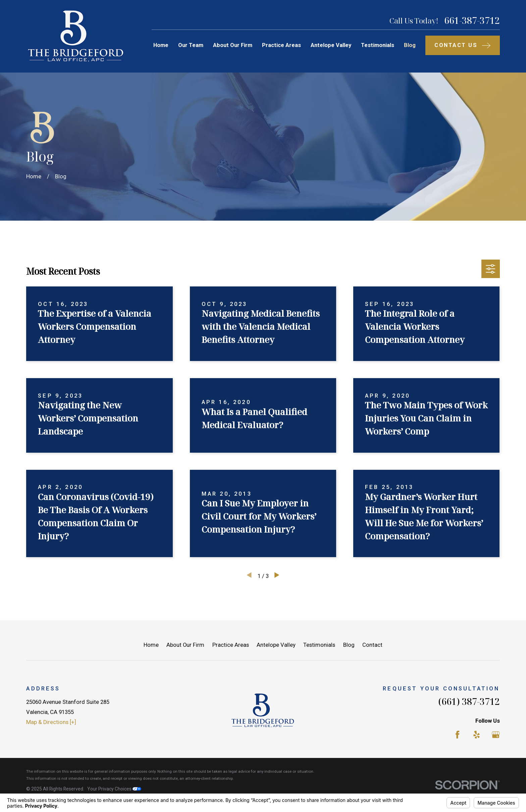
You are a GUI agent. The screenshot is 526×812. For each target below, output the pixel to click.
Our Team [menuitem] (191, 45)
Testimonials (319, 645)
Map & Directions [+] (51, 722)
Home (151, 645)
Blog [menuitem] (410, 45)
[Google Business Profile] (496, 735)
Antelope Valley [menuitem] (331, 45)
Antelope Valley (276, 645)
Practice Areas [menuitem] (281, 45)
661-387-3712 (472, 21)
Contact (372, 645)
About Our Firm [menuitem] (233, 45)
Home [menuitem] (161, 45)
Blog (349, 645)
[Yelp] (477, 735)
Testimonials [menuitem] (378, 45)
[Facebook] (457, 735)
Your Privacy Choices (114, 789)
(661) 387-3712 (469, 701)
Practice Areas (231, 645)
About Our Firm (185, 645)
